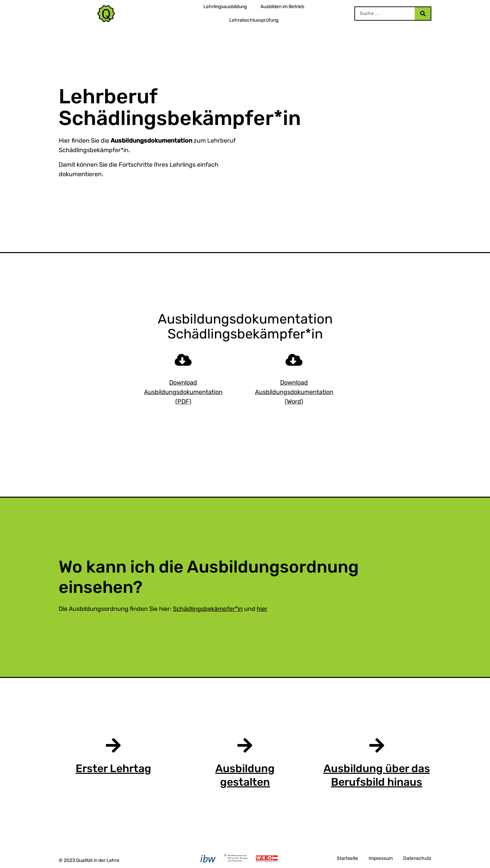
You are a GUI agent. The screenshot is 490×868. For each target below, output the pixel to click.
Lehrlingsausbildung (225, 7)
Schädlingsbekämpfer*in (208, 609)
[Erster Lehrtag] (113, 745)
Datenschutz (417, 858)
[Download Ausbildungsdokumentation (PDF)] (183, 360)
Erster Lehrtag (113, 768)
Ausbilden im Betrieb (282, 7)
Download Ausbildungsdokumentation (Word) (294, 392)
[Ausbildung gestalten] (245, 745)
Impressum (381, 858)
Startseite (347, 858)
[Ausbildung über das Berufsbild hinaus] (377, 745)
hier (262, 609)
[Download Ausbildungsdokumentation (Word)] (294, 360)
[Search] (423, 14)
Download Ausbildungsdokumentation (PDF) (183, 392)
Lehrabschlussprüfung (254, 20)
